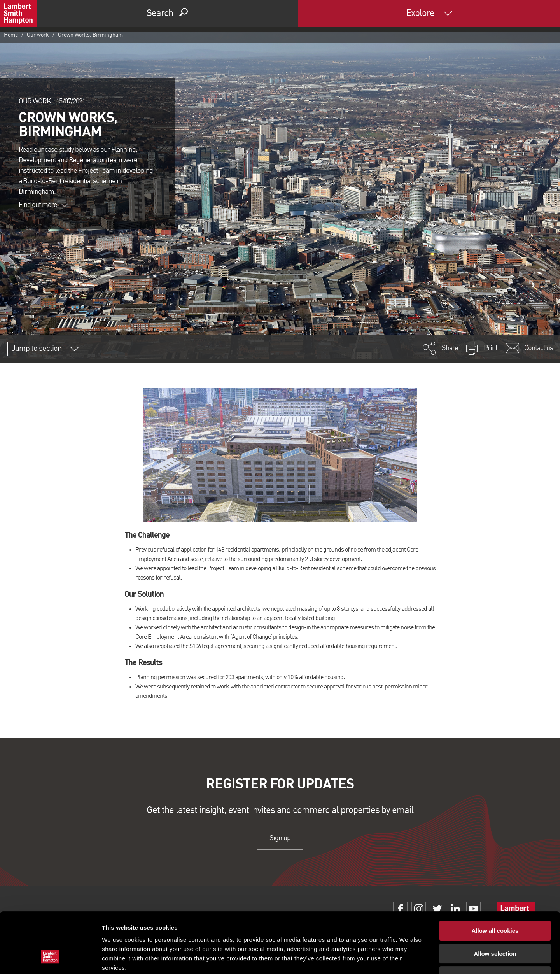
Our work (38, 35)
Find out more (43, 205)
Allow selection (495, 902)
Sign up (280, 838)
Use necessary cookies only (495, 924)
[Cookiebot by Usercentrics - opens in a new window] (50, 959)
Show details (408, 959)
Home (11, 35)
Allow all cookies (495, 879)
